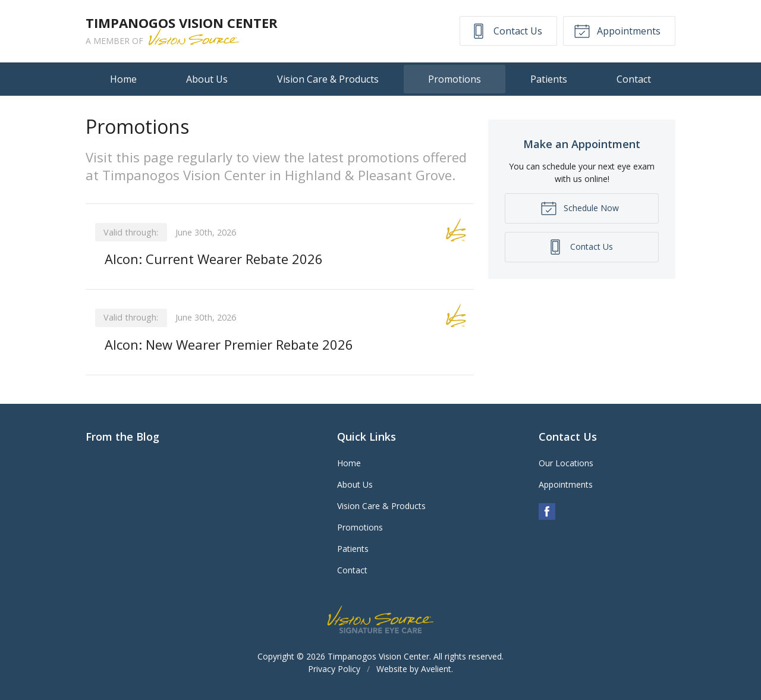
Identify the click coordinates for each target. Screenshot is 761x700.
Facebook (547, 511)
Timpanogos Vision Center (378, 656)
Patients (549, 79)
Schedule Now (580, 208)
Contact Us (506, 30)
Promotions (455, 79)
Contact (634, 79)
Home (123, 79)
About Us (207, 79)
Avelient (436, 669)
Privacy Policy (334, 669)
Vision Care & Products (328, 79)
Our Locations (566, 463)
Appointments (617, 30)
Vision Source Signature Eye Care (380, 619)
